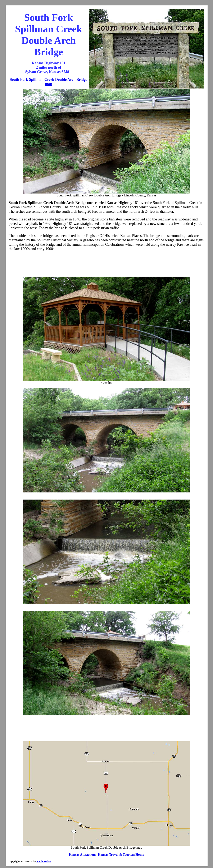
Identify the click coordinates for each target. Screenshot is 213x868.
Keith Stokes (44, 861)
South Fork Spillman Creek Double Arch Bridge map (49, 82)
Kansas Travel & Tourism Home (121, 855)
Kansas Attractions (83, 855)
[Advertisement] (106, 264)
